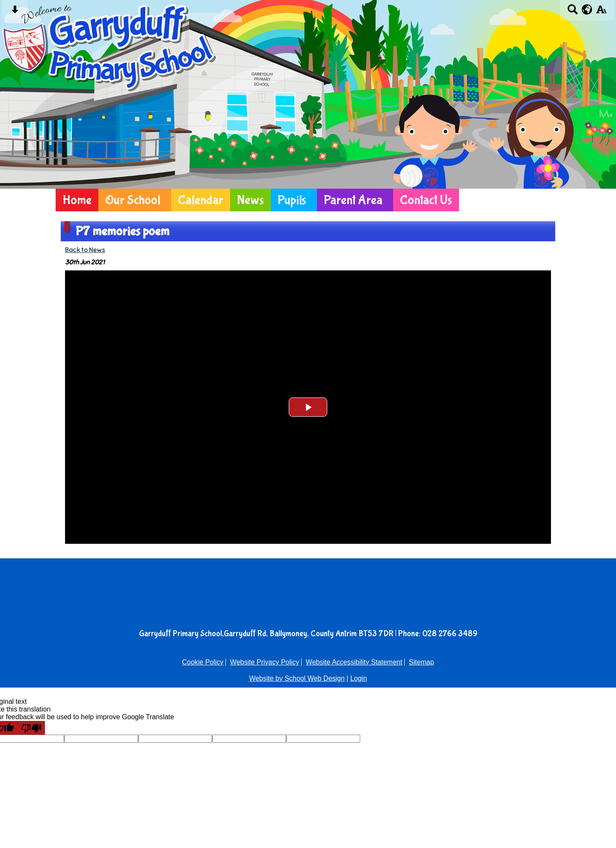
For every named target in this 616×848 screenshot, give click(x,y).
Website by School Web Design (297, 678)
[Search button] (573, 12)
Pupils (292, 200)
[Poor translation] (31, 728)
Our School (133, 200)
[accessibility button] (601, 12)
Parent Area (353, 200)
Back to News (85, 250)
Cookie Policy (203, 662)
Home (77, 200)
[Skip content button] (15, 12)
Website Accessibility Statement (354, 662)
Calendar (201, 200)
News (250, 200)
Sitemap (422, 662)
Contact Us (426, 200)
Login (359, 678)
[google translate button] (587, 9)
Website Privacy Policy (265, 662)
